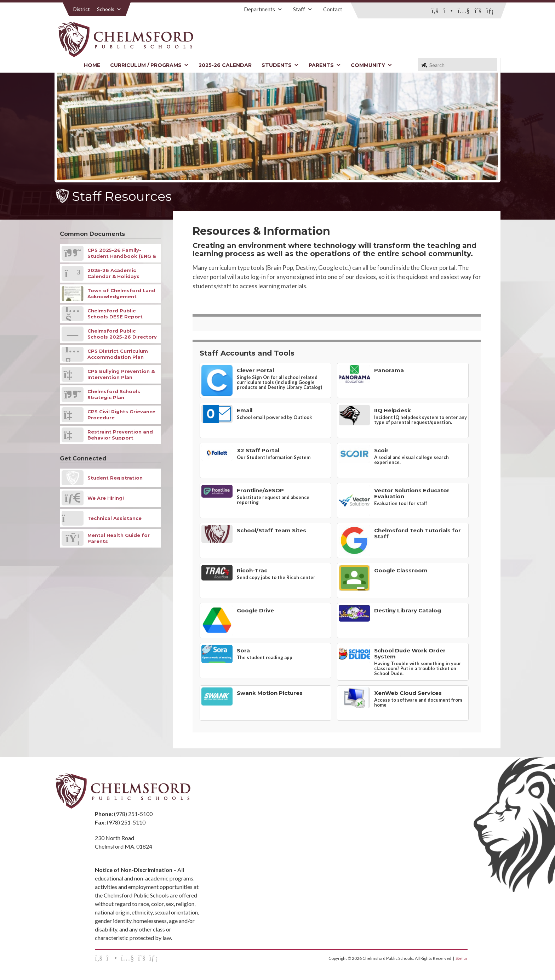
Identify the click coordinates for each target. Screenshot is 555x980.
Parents (325, 65)
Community (371, 65)
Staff (303, 9)
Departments (263, 9)
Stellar (462, 958)
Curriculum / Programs (149, 65)
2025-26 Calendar (225, 65)
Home (92, 65)
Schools (109, 9)
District (82, 9)
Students (280, 65)
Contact (333, 9)
